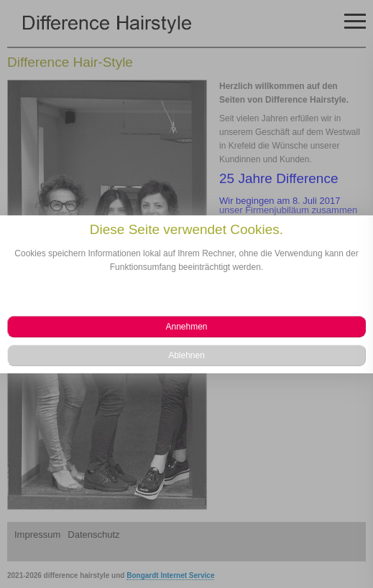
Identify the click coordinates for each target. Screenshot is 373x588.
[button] (186, 327)
